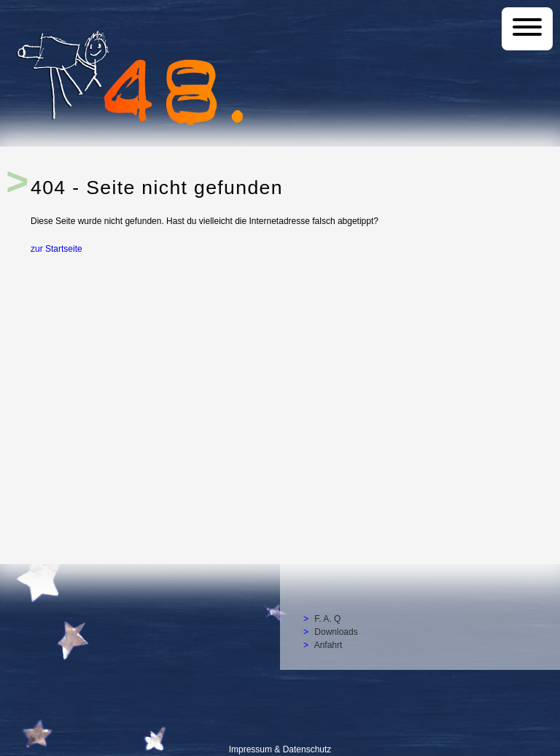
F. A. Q (327, 619)
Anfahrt (328, 645)
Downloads (336, 632)
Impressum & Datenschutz (280, 749)
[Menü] (527, 29)
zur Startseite (57, 248)
